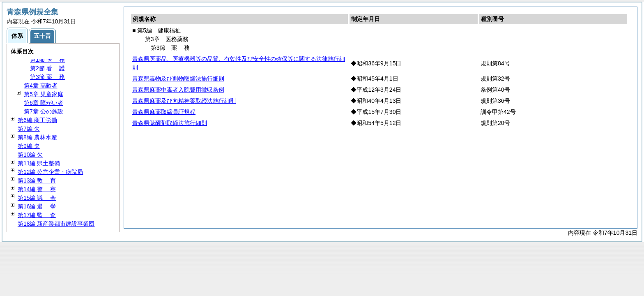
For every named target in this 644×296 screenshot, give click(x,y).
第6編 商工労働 (37, 120)
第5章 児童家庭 (44, 94)
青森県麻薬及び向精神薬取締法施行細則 (184, 101)
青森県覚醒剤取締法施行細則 (170, 123)
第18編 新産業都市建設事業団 (56, 224)
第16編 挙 (37, 206)
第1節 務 (47, 60)
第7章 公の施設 (44, 111)
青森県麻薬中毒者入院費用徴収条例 (178, 90)
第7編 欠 (29, 129)
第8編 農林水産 (37, 137)
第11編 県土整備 (39, 163)
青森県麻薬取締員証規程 (164, 112)
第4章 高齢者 (41, 86)
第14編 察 (37, 189)
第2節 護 (47, 68)
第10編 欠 (30, 155)
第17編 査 (37, 215)
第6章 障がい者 (44, 103)
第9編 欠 (29, 146)
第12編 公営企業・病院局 (50, 172)
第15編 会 (37, 198)
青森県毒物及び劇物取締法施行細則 (178, 79)
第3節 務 (47, 77)
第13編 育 (37, 180)
